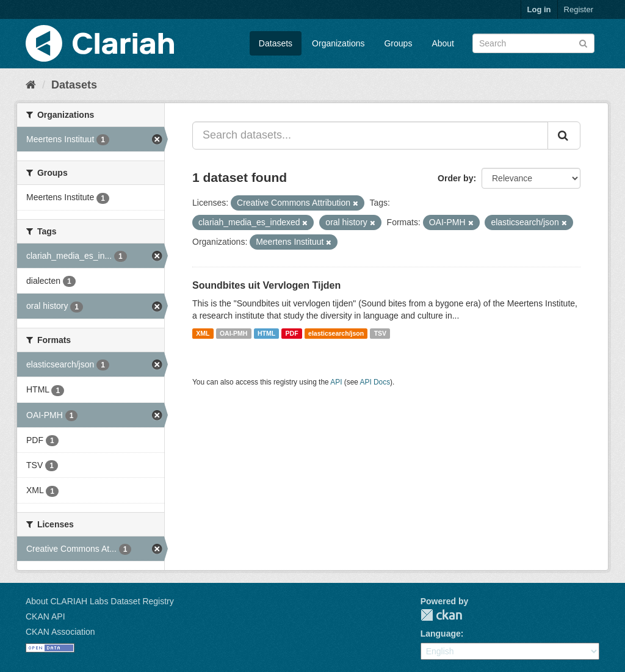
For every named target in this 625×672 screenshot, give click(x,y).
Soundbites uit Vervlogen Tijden (266, 285)
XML (203, 333)
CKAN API (45, 616)
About (443, 43)
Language (441, 634)
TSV (380, 333)
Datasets (276, 43)
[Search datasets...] (370, 135)
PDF (292, 333)
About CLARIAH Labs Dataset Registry (100, 601)
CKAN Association (60, 632)
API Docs (375, 382)
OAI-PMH (234, 333)
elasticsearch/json (336, 333)
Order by (455, 178)
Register (579, 9)
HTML (266, 333)
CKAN (441, 615)
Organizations (338, 43)
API (336, 382)
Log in (539, 9)
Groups (398, 43)
